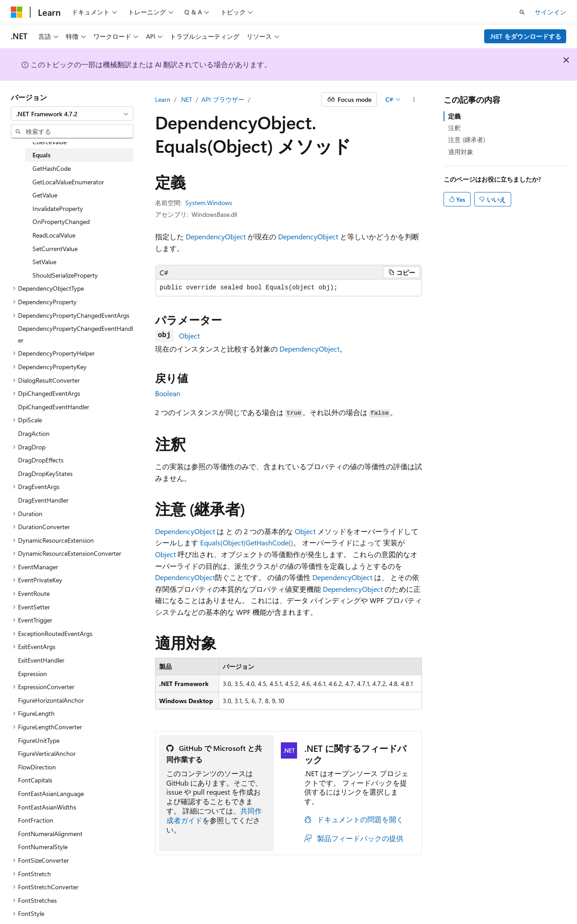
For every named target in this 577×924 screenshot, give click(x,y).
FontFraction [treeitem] (36, 820)
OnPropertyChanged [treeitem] (61, 222)
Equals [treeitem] (41, 155)
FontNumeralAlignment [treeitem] (50, 834)
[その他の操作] (414, 100)
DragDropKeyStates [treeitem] (45, 473)
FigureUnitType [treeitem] (39, 740)
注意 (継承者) (467, 140)
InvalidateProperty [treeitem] (58, 208)
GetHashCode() (269, 542)
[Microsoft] (17, 12)
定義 (454, 116)
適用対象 (461, 152)
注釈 (454, 128)
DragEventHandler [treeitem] (43, 500)
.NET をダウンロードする (525, 36)
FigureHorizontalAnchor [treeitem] (51, 700)
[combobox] (72, 114)
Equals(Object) (223, 542)
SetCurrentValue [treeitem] (55, 249)
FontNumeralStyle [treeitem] (43, 847)
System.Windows (209, 203)
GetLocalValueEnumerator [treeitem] (68, 182)
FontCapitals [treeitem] (35, 780)
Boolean (168, 393)
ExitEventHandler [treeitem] (41, 660)
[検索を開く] (522, 12)
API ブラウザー (223, 99)
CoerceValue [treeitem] (50, 142)
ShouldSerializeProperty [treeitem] (65, 275)
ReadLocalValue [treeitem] (54, 235)
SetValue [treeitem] (44, 262)
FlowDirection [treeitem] (37, 767)
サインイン (550, 12)
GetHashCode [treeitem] (52, 168)
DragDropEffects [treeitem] (41, 460)
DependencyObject (216, 236)
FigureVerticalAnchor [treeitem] (47, 753)
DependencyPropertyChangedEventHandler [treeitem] (76, 334)
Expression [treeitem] (32, 674)
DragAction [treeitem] (34, 433)
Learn (163, 99)
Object (189, 336)
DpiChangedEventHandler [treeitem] (54, 407)
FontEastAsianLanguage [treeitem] (51, 794)
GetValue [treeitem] (45, 195)
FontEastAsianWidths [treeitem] (47, 807)
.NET (186, 99)
